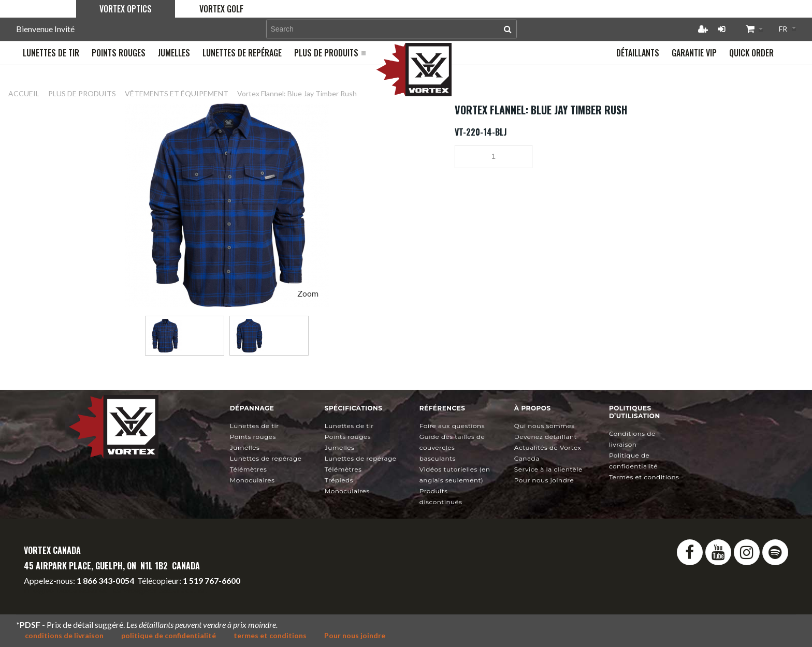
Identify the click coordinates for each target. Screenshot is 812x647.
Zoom (308, 293)
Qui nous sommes (545, 426)
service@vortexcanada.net (160, 590)
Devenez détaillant (546, 437)
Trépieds (339, 480)
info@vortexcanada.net (65, 590)
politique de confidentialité (169, 635)
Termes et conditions (644, 477)
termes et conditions (270, 635)
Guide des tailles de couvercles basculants (452, 447)
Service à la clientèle (548, 469)
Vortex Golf (221, 9)
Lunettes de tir (255, 426)
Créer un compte (703, 29)
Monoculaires (252, 480)
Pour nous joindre (544, 480)
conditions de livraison (64, 635)
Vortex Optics (126, 9)
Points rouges (253, 437)
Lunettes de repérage (266, 458)
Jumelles (245, 447)
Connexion (721, 29)
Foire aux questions (452, 426)
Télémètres (249, 469)
